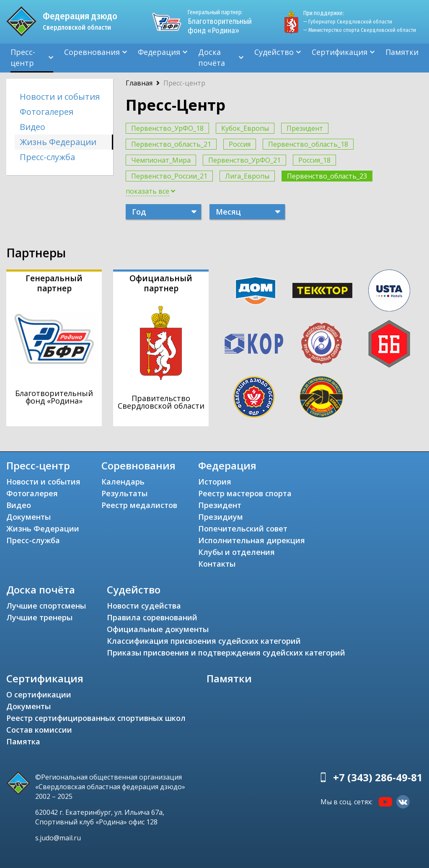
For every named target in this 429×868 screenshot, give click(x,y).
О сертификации (39, 694)
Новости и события (60, 97)
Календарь (123, 482)
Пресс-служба (47, 157)
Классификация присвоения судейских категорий (204, 641)
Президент (305, 128)
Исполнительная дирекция (252, 540)
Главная (139, 83)
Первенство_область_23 (327, 176)
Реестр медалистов (139, 505)
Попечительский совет (243, 529)
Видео (32, 127)
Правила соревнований (152, 617)
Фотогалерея (47, 112)
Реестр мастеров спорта (245, 493)
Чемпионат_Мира (161, 160)
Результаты (124, 493)
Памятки (402, 52)
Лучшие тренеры (39, 617)
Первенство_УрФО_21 (244, 160)
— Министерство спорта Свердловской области (360, 30)
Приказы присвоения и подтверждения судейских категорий (226, 653)
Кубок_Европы (245, 128)
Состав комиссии (39, 730)
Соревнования (92, 52)
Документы (28, 517)
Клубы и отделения (236, 552)
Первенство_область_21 (171, 144)
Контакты (217, 564)
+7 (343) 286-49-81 (378, 777)
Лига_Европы (247, 176)
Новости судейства (144, 606)
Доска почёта (212, 57)
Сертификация (340, 52)
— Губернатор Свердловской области (348, 22)
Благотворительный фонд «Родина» (220, 22)
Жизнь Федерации (58, 142)
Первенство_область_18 (308, 144)
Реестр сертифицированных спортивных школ (96, 718)
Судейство (274, 52)
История (215, 482)
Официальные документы (158, 629)
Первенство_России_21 (169, 176)
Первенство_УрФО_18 (167, 128)
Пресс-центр (23, 57)
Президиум (221, 517)
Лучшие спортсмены (46, 606)
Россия (240, 144)
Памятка (23, 741)
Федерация (159, 52)
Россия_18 (314, 160)
